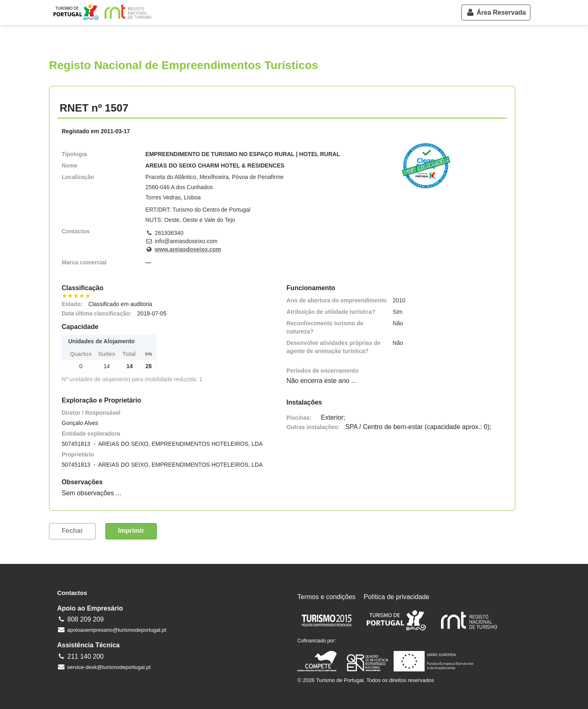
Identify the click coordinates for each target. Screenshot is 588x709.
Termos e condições (326, 597)
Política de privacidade (397, 597)
